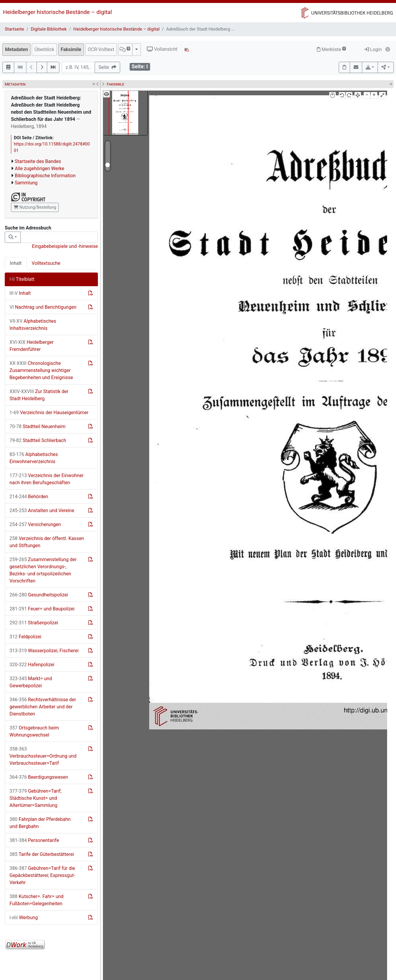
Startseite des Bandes (38, 161)
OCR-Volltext (101, 49)
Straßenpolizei (34, 623)
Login (373, 49)
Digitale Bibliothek (49, 29)
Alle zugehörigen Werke (40, 168)
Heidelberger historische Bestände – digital (57, 12)
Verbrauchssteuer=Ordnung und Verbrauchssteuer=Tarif (43, 756)
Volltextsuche (46, 263)
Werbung (24, 918)
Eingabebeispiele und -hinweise (65, 246)
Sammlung (26, 183)
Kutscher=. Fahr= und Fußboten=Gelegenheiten (36, 900)
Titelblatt (22, 279)
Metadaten (16, 49)
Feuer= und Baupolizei (42, 609)
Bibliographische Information (45, 176)
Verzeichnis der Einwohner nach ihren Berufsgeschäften (47, 479)
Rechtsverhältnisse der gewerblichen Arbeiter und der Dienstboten (43, 707)
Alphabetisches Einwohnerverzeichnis (34, 458)
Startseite (14, 29)
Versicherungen (35, 524)
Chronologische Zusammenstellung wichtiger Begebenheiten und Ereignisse (41, 370)
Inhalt (16, 263)
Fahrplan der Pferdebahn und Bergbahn (40, 823)
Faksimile (71, 49)
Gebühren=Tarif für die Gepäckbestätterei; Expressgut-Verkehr (42, 875)
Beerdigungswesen (39, 777)
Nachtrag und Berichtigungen (43, 307)
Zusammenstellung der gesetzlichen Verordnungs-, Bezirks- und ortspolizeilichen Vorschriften (43, 570)
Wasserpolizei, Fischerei (44, 651)
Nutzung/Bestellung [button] (35, 207)
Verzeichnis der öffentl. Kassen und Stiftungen (47, 542)
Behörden (29, 497)
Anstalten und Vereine (42, 510)
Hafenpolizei (32, 665)
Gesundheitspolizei (39, 595)
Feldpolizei (25, 637)
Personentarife (34, 840)
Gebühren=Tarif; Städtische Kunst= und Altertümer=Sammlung (35, 798)
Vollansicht (162, 49)
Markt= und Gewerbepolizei (31, 682)
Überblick (44, 49)
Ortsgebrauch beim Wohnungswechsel (34, 731)
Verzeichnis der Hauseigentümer (49, 413)
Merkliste (331, 49)
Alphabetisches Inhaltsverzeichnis (33, 325)
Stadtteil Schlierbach (38, 440)
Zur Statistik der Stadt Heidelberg (39, 395)
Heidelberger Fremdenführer (31, 346)
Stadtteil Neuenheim (38, 426)
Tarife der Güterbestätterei (42, 854)
